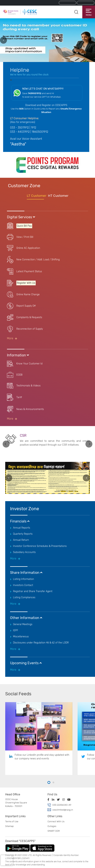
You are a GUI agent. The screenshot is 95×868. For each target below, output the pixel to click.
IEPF (16, 630)
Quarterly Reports (23, 534)
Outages (52, 826)
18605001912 (40, 132)
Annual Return (21, 540)
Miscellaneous (21, 637)
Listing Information (23, 579)
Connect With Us (56, 821)
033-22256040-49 (62, 805)
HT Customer (58, 196)
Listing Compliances (24, 597)
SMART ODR (54, 831)
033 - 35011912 (19, 128)
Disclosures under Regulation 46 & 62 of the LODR (41, 643)
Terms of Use (12, 821)
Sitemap (9, 826)
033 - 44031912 (20, 132)
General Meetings (23, 624)
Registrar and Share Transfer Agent (33, 591)
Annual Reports (22, 528)
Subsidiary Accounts (24, 552)
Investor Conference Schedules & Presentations (40, 546)
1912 (34, 128)
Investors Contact (23, 585)
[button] (49, 783)
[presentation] (3, 40)
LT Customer (37, 196)
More (10, 338)
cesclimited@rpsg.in (63, 810)
